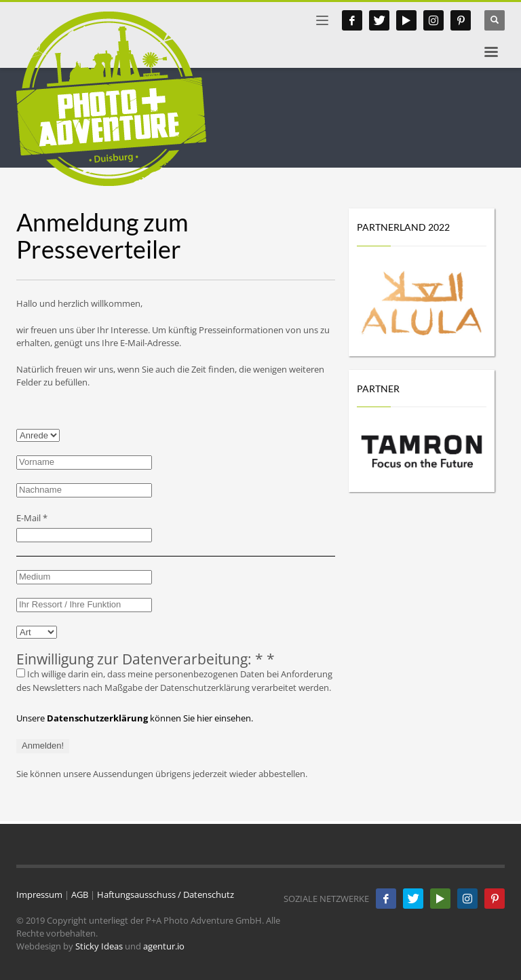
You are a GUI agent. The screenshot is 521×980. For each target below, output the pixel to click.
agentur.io (164, 946)
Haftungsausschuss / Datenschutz (166, 894)
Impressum (39, 894)
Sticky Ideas (99, 946)
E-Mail (32, 518)
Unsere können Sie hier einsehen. (135, 718)
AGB (80, 894)
